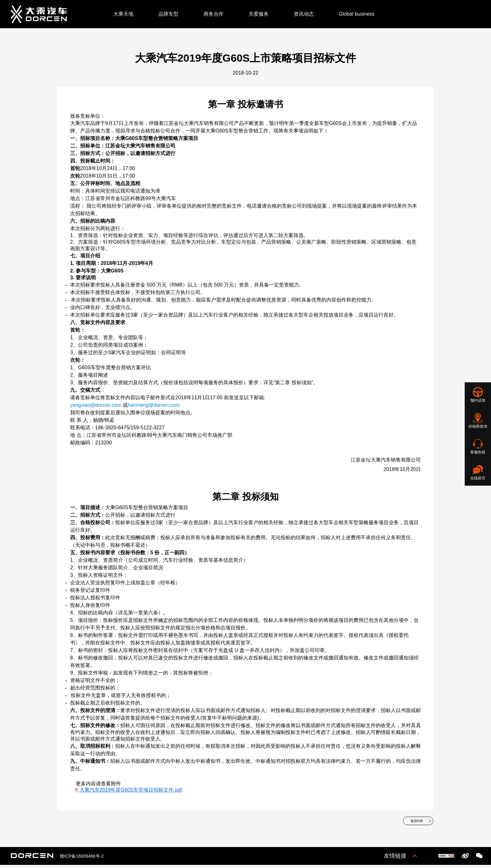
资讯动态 (304, 14)
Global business (357, 14)
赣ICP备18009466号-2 (82, 859)
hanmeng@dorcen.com (154, 405)
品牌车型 (168, 14)
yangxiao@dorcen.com (96, 405)
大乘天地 (123, 14)
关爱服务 (259, 14)
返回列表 (411, 823)
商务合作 (214, 14)
